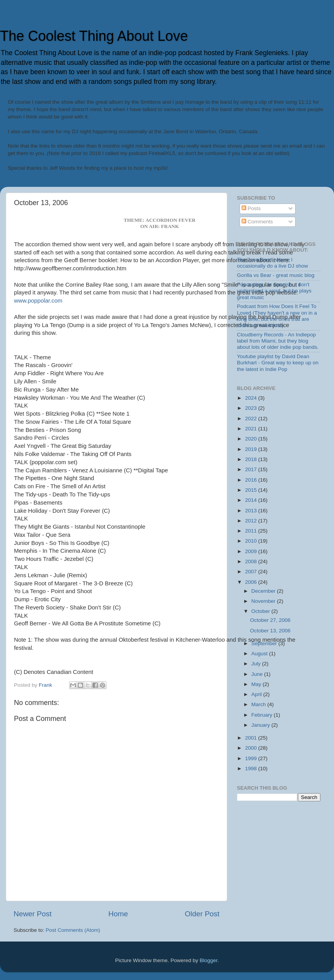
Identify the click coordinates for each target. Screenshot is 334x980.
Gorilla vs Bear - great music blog (276, 275)
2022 (252, 419)
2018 (252, 459)
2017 (252, 469)
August (260, 654)
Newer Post (33, 914)
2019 (252, 449)
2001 (252, 738)
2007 (252, 572)
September (265, 643)
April (257, 694)
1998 (252, 769)
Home (118, 914)
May (257, 684)
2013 (252, 511)
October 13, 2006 (270, 631)
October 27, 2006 (270, 620)
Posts (251, 208)
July (257, 664)
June (258, 674)
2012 (252, 521)
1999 (252, 758)
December (264, 591)
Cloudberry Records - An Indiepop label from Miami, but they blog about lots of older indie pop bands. (278, 341)
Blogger (209, 960)
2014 (252, 500)
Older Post (202, 914)
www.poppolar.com (38, 301)
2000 (252, 748)
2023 (252, 408)
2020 (252, 439)
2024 (252, 398)
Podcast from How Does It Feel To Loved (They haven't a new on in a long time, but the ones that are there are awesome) (277, 316)
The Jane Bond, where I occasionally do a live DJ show (272, 263)
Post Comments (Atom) (73, 930)
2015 (252, 490)
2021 (252, 429)
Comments (257, 222)
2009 (252, 551)
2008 (252, 561)
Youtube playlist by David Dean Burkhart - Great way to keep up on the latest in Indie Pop (278, 363)
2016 (252, 480)
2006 (252, 582)
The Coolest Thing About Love (94, 36)
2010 (252, 541)
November (264, 601)
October (261, 611)
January (261, 725)
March (259, 704)
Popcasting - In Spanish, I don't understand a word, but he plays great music (274, 291)
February (263, 715)
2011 (252, 531)
